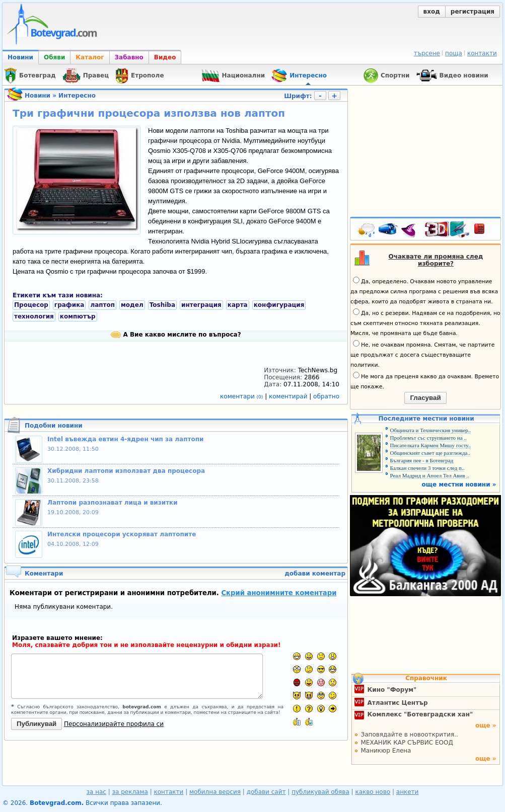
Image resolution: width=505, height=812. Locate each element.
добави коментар (315, 574)
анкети (408, 792)
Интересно (77, 96)
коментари (242, 396)
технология (34, 316)
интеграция (201, 305)
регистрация (473, 12)
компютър (78, 316)
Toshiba (162, 305)
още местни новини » (459, 484)
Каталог (90, 57)
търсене (427, 53)
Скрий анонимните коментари (279, 593)
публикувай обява (320, 792)
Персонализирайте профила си (114, 724)
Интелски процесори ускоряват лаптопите (122, 534)
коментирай (289, 396)
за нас (96, 792)
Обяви (54, 57)
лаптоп (102, 305)
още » (486, 725)
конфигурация (279, 305)
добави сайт (266, 792)
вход (432, 12)
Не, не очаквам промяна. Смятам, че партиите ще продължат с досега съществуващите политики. (422, 354)
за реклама (130, 792)
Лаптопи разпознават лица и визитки (113, 503)
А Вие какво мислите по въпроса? (176, 335)
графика (69, 305)
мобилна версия (215, 792)
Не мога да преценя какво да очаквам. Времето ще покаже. (425, 381)
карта (238, 305)
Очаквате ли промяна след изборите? (436, 260)
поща (454, 53)
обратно (326, 396)
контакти (482, 53)
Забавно (129, 57)
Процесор (31, 305)
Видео (165, 57)
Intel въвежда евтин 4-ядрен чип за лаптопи (125, 439)
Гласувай (425, 398)
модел (132, 305)
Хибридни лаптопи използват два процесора (126, 471)
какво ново (373, 792)
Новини (20, 57)
